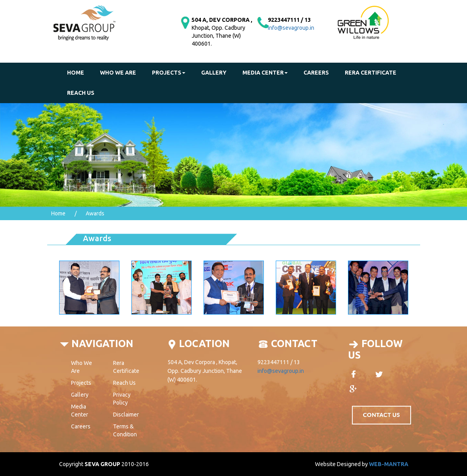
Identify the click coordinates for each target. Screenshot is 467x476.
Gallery (80, 395)
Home (76, 73)
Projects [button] (169, 73)
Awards (95, 213)
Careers (316, 73)
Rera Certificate (371, 73)
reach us (81, 93)
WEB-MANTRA (389, 464)
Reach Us (124, 383)
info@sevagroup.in (291, 28)
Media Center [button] (265, 73)
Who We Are (118, 73)
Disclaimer (126, 415)
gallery (214, 73)
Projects (81, 383)
